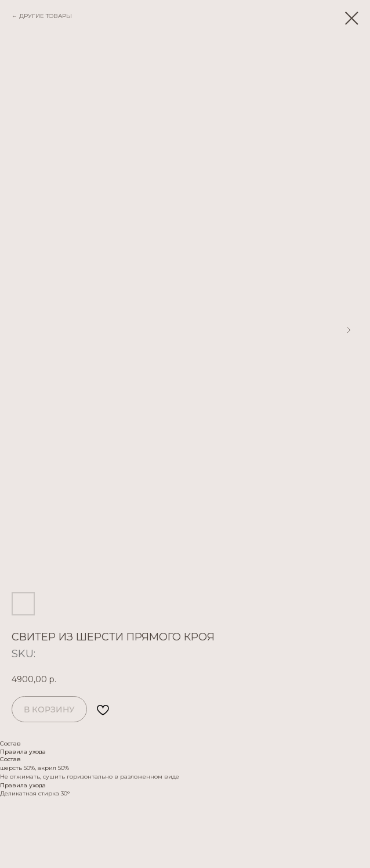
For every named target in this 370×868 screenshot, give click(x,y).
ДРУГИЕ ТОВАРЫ (46, 16)
